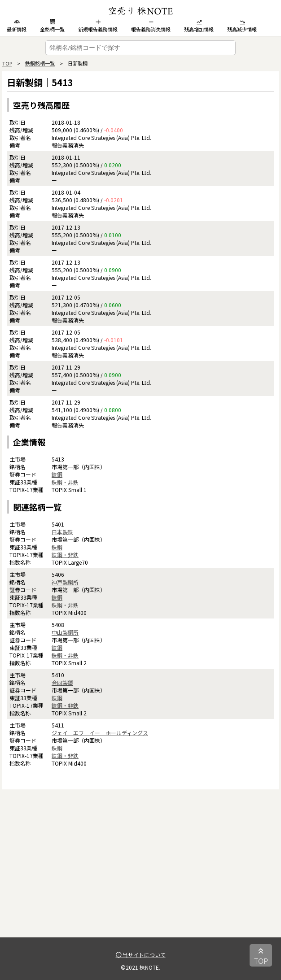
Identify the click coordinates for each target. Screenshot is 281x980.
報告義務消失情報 (151, 26)
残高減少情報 (242, 26)
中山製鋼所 (65, 632)
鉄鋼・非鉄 (65, 482)
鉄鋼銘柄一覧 (40, 63)
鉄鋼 (57, 474)
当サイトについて (141, 955)
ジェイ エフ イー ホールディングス (100, 733)
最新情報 (17, 26)
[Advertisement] (140, 875)
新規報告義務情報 (98, 26)
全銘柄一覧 (52, 26)
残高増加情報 (199, 26)
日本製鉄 (62, 532)
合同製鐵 (62, 682)
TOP (7, 63)
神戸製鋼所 (65, 582)
